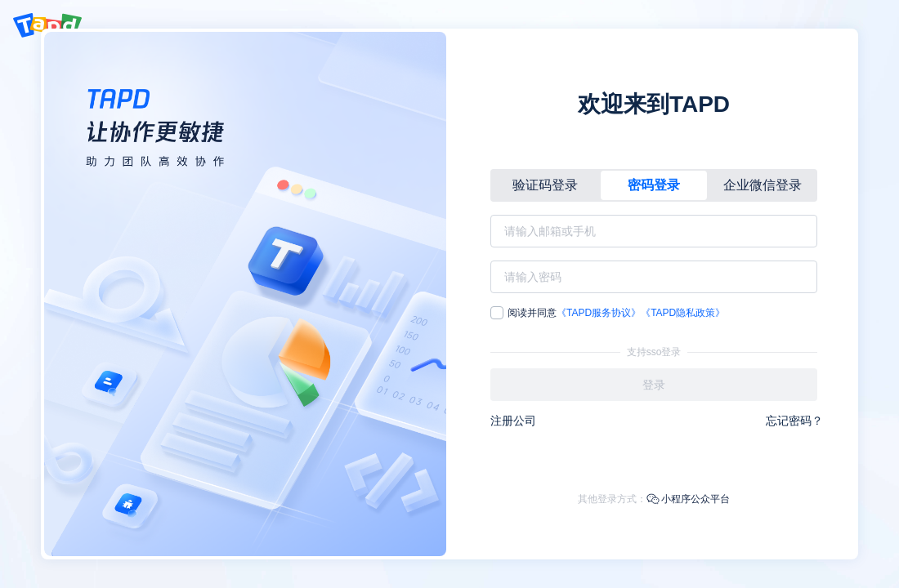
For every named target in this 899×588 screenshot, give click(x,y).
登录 (654, 385)
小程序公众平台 (688, 499)
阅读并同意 (608, 313)
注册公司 (513, 421)
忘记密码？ (794, 421)
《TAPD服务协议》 (599, 313)
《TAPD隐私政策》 (683, 313)
